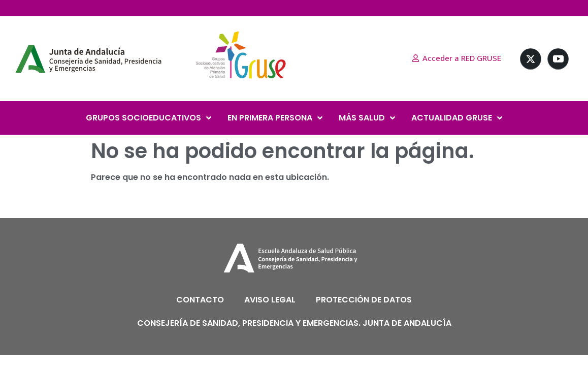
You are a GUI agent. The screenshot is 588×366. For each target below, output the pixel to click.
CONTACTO (200, 300)
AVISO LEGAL (270, 300)
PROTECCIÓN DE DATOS (364, 300)
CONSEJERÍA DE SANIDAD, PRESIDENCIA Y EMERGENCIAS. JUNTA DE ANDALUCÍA (294, 323)
